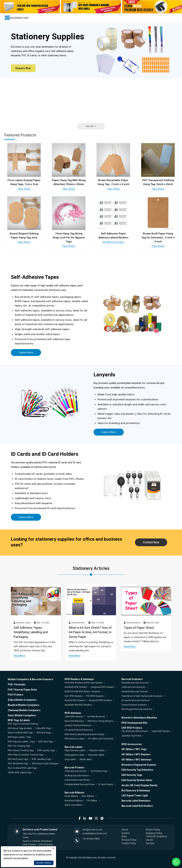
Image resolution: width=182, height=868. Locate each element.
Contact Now (151, 542)
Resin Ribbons (71, 796)
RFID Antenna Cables (75, 739)
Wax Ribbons (88, 796)
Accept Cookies (44, 863)
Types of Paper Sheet (139, 627)
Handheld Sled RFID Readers (78, 705)
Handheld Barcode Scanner (135, 691)
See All (91, 126)
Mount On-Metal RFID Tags (20, 732)
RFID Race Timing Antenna (100, 721)
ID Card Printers (106, 784)
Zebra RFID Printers (161, 731)
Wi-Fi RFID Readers (74, 696)
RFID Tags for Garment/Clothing (23, 724)
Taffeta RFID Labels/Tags (20, 772)
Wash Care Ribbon (73, 805)
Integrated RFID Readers (102, 687)
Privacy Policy (129, 840)
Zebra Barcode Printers (76, 771)
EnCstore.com (90, 857)
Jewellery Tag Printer (131, 736)
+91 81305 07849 (91, 839)
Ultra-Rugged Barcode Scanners (137, 709)
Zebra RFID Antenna (74, 716)
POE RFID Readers (95, 696)
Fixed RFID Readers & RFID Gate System (84, 683)
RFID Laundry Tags (46, 750)
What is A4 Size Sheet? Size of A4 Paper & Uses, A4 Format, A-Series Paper (90, 632)
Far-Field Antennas (96, 716)
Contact (150, 843)
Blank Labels (86, 759)
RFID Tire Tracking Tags (19, 746)
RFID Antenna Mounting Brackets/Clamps (84, 734)
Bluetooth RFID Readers (100, 700)
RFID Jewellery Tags (41, 759)
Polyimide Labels (96, 755)
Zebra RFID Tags (43, 728)
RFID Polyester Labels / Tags (21, 741)
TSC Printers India (99, 771)
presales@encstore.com (95, 833)
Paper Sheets (24, 189)
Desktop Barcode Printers (77, 775)
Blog (124, 836)
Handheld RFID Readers (76, 687)
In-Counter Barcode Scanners (136, 700)
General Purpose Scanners (134, 705)
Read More (19, 651)
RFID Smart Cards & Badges (45, 763)
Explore (126, 833)
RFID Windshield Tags (18, 763)
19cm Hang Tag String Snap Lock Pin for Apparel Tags (69, 237)
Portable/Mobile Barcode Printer (80, 784)
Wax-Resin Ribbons (74, 801)
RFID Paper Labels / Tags (19, 737)
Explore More (26, 352)
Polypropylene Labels (75, 755)
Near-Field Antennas (74, 721)
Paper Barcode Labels (75, 750)
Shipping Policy (154, 833)
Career (150, 840)
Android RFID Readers (75, 700)
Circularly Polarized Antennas (79, 730)
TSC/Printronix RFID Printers (135, 731)
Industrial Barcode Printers (77, 780)
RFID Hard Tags (46, 741)
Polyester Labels (97, 750)
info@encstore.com (92, 829)
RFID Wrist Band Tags (18, 759)
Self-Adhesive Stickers (113, 242)
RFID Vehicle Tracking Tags (21, 750)
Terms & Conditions (156, 836)
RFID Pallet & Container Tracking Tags (26, 755)
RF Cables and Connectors (101, 739)
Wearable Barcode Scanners (135, 683)
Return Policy (153, 830)
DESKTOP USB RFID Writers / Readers (82, 691)
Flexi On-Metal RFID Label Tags (22, 768)
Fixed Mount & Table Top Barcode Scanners (142, 696)
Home (125, 830)
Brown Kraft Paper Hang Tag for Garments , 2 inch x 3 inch (158, 237)
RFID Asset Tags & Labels (20, 728)
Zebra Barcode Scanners (133, 687)
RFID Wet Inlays (44, 732)
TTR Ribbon (92, 801)
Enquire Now (23, 68)
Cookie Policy (129, 843)
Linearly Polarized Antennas (78, 725)
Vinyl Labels (70, 759)
